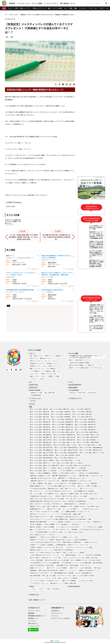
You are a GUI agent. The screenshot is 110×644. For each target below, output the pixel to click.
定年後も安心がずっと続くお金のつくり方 (41, 573)
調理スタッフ (10, 256)
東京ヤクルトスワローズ (36, 361)
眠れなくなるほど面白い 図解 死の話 (39, 412)
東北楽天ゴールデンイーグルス (38, 366)
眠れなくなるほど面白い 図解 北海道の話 (41, 445)
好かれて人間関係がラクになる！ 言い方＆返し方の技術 (86, 560)
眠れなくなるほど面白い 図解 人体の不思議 (41, 453)
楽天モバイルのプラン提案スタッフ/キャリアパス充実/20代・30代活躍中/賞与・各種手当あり (57, 274)
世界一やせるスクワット (36, 491)
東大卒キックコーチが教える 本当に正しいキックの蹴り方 (45, 552)
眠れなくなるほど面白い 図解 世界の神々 (88, 437)
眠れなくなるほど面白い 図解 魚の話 (81, 409)
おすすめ (32, 404)
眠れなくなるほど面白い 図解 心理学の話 (64, 437)
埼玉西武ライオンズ (52, 363)
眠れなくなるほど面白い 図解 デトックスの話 (92, 453)
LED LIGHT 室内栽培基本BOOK (84, 573)
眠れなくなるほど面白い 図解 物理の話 (40, 430)
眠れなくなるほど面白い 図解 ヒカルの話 (64, 442)
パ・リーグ (41, 591)
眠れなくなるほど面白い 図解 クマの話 (40, 419)
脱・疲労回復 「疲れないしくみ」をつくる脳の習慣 (83, 483)
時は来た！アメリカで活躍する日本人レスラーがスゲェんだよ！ (86, 368)
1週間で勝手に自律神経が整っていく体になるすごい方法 (76, 481)
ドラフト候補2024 (35, 371)
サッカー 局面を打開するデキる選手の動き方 (61, 550)
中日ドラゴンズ (34, 358)
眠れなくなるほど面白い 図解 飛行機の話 (88, 442)
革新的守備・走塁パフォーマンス (39, 550)
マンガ (91, 8)
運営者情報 (31, 613)
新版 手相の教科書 (98, 563)
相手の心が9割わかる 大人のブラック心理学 (41, 517)
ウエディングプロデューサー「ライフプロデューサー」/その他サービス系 (21, 274)
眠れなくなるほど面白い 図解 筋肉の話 (40, 422)
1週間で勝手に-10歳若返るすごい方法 (40, 476)
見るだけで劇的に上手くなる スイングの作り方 (42, 535)
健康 (49, 8)
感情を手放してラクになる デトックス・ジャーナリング (45, 514)
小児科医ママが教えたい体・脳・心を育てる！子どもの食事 (71, 496)
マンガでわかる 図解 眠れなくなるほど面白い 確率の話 (73, 471)
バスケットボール (34, 374)
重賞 (12, 37)
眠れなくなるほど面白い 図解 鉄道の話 (40, 427)
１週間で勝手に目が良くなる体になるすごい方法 (43, 478)
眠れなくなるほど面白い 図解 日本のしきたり (67, 458)
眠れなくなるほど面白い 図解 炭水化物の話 (66, 450)
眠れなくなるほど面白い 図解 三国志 (39, 417)
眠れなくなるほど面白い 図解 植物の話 (40, 424)
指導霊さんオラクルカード (37, 568)
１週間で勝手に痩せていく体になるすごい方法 (90, 476)
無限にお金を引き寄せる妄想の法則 (48, 570)
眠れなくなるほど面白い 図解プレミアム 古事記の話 (72, 468)
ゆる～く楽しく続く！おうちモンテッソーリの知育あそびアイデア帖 (84, 499)
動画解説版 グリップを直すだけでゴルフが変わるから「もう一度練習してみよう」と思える (54, 537)
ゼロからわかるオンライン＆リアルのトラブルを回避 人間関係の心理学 (49, 519)
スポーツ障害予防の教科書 (68, 555)
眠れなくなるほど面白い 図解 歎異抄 (61, 417)
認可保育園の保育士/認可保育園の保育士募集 (20, 290)
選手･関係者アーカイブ (68, 3)
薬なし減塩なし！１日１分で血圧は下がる (56, 483)
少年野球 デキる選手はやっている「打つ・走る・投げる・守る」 (47, 547)
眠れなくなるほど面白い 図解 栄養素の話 (41, 435)
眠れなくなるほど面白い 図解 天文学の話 (41, 440)
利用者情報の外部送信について (37, 616)
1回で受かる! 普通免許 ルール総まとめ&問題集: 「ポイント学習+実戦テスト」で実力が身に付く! (55, 524)
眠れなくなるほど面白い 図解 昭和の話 (85, 422)
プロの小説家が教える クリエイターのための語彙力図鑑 (76, 563)
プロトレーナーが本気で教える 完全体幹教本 (89, 555)
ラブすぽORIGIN (73, 390)
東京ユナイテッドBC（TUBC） (49, 374)
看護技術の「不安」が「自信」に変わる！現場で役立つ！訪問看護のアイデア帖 (51, 506)
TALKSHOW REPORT (75, 385)
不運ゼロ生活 (97, 568)
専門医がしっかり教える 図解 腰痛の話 (40, 473)
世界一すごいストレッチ (86, 488)
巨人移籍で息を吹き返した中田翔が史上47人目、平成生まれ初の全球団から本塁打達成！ (57, 237)
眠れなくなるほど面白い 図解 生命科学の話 (41, 447)
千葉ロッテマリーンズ (39, 8)
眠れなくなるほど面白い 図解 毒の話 (61, 412)
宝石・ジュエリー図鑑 (36, 494)
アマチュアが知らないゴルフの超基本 (92, 527)
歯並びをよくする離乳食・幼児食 (70, 494)
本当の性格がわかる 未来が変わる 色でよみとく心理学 (70, 517)
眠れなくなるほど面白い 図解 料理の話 (85, 430)
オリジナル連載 (37, 3)
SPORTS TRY (72, 393)
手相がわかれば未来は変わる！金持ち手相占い (42, 565)
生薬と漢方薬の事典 (35, 576)
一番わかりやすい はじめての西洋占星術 (80, 568)
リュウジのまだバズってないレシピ (39, 583)
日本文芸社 (33, 401)
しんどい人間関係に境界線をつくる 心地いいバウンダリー (76, 512)
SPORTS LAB (33, 387)
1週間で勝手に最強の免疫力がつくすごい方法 (64, 476)
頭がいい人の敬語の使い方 (94, 522)
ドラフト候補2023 (51, 369)
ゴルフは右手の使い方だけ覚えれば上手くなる (91, 529)
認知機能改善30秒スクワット (37, 509)
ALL (4, 8)
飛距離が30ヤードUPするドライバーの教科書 (42, 540)
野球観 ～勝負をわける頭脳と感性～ (72, 542)
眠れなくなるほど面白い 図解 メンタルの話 (65, 445)
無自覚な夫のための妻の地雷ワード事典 (80, 519)
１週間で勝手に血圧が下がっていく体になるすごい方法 (44, 481)
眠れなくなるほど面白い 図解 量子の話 (63, 430)
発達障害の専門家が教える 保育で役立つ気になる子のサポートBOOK (48, 501)
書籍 (76, 8)
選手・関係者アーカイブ (37, 600)
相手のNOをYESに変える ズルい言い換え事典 (57, 560)
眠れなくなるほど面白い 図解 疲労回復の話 (66, 453)
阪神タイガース (49, 356)
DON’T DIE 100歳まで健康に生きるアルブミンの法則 (61, 486)
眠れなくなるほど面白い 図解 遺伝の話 (63, 419)
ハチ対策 (48, 589)
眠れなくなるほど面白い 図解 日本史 (82, 417)
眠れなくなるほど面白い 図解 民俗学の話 (64, 440)
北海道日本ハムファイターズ (37, 363)
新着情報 (12, 3)
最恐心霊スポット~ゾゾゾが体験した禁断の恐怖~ (64, 583)
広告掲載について (33, 618)
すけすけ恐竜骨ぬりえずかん (51, 494)
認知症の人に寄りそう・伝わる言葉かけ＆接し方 (87, 506)
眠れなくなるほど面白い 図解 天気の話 (63, 427)
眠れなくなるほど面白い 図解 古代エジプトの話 (42, 463)
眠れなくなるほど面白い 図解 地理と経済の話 (42, 455)
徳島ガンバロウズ (34, 376)
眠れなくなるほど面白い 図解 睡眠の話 (63, 424)
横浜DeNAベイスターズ (46, 358)
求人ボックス (36, 269)
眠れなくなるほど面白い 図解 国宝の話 (63, 422)
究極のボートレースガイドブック (68, 570)
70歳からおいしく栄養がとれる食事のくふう (89, 486)
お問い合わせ (32, 623)
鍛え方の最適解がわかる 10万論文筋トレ (85, 491)
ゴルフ (66, 8)
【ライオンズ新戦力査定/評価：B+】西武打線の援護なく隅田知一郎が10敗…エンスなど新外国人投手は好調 (24, 237)
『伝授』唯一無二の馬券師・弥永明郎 (79, 363)
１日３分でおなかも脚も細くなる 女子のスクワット (58, 491)
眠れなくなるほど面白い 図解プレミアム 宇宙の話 (43, 468)
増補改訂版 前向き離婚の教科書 (38, 522)
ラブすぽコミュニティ (75, 398)
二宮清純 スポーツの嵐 (36, 393)
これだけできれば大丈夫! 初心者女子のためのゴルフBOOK (45, 542)
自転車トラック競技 (54, 376)
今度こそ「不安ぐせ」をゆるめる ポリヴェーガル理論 (44, 512)
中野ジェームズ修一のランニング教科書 (73, 552)
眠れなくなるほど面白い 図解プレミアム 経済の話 (43, 471)
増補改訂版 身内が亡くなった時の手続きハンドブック (79, 504)
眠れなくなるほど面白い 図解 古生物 (82, 414)
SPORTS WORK (82, 393)
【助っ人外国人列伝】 (50, 393)
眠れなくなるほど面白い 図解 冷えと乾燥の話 (42, 460)
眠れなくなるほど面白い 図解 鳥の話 (82, 412)
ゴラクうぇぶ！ (56, 613)
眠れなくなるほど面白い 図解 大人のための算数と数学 (44, 465)
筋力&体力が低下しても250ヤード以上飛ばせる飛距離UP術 (71, 540)
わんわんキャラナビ (86, 565)
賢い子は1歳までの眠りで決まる (89, 494)
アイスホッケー (34, 379)
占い (96, 8)
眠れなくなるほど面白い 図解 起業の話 (85, 419)
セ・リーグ (33, 591)
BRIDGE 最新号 (73, 387)
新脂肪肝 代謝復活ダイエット (38, 486)
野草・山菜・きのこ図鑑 (49, 576)
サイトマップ (32, 621)
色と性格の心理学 (66, 514)
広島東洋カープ (59, 356)
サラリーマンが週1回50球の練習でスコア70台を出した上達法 (46, 532)
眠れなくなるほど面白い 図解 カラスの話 (88, 435)
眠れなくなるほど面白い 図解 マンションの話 (68, 460)
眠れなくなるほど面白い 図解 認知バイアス (89, 440)
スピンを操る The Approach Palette (74, 532)
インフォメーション (23, 3)
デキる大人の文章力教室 (36, 560)
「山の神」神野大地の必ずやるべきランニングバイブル (45, 555)
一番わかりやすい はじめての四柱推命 (57, 568)
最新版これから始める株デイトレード (89, 570)
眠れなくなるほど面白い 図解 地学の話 (85, 424)
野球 (17, 8)
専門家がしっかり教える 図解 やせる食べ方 (64, 473)
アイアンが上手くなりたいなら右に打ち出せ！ (68, 527)
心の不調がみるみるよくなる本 (90, 509)
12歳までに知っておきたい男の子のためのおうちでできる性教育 (47, 499)
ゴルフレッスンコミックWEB (60, 618)
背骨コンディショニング (71, 488)
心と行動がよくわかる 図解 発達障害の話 (88, 473)
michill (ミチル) (34, 595)
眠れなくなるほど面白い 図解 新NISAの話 (91, 450)
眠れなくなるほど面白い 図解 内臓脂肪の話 (41, 450)
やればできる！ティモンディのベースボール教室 (79, 547)
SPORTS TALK (34, 385)
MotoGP (42, 379)
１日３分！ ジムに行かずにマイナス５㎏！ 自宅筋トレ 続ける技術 (80, 558)
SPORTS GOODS (92, 393)
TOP (6, 15)
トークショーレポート (51, 3)
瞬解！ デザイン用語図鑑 (69, 581)
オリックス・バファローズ (52, 361)
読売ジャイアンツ (25, 8)
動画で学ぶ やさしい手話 (54, 509)
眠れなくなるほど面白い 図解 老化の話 (40, 432)
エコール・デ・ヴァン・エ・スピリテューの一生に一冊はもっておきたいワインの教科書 (53, 578)
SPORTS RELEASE (74, 586)
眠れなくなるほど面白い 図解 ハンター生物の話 (70, 463)
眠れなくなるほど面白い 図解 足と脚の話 (63, 432)
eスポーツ (44, 376)
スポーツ (11, 8)
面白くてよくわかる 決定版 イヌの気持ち (84, 576)
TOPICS (32, 586)
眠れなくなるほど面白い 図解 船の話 (61, 414)
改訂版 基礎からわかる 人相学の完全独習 (67, 565)
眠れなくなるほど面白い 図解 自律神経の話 (41, 458)
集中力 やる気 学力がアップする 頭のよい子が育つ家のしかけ (46, 504)
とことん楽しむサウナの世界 (85, 581)
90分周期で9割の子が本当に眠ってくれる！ (41, 496)
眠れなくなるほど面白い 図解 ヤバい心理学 (90, 445)
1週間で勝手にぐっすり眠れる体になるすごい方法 (71, 478)
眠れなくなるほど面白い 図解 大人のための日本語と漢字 (76, 465)
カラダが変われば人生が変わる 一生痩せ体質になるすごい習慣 (46, 488)
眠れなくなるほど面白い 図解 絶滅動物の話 (91, 447)
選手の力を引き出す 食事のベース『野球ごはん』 (82, 365)
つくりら (54, 616)
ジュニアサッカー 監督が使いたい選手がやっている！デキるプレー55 (67, 522)
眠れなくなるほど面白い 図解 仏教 (39, 409)
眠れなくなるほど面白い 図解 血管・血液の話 (68, 455)
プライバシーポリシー (34, 611)
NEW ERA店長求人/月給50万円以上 (52, 290)
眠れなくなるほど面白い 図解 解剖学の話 (64, 435)
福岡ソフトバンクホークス (37, 369)
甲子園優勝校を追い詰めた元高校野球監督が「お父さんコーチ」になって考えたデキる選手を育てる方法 (86, 357)
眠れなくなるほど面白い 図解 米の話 (60, 409)
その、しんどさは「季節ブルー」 (71, 509)
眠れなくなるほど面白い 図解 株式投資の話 (66, 447)
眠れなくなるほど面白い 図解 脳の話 (39, 414)
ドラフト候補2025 (46, 371)
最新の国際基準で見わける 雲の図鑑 (64, 573)
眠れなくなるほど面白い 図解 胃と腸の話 (87, 432)
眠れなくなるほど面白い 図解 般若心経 (85, 427)
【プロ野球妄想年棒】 (36, 395)
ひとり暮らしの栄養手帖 (36, 483)
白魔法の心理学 (77, 514)
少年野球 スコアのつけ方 (90, 542)
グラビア (102, 8)
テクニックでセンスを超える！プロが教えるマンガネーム (45, 581)
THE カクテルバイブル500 (64, 576)
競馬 (71, 8)
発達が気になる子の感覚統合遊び (77, 501)
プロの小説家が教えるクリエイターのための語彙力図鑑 (44, 563)
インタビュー (83, 8)
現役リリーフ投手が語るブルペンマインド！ (81, 360)
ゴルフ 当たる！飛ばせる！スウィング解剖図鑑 (65, 529)
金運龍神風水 (33, 570)
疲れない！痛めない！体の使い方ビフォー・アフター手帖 (45, 558)
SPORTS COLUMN (13, 15)
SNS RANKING (56, 589)
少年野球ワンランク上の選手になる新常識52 (42, 545)
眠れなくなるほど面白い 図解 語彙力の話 (41, 437)
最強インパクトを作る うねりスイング (40, 529)
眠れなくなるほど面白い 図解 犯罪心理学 (41, 442)
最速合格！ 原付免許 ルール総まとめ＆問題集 (42, 527)
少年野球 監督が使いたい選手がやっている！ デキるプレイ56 (72, 545)
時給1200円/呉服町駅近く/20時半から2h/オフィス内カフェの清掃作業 (57, 257)
